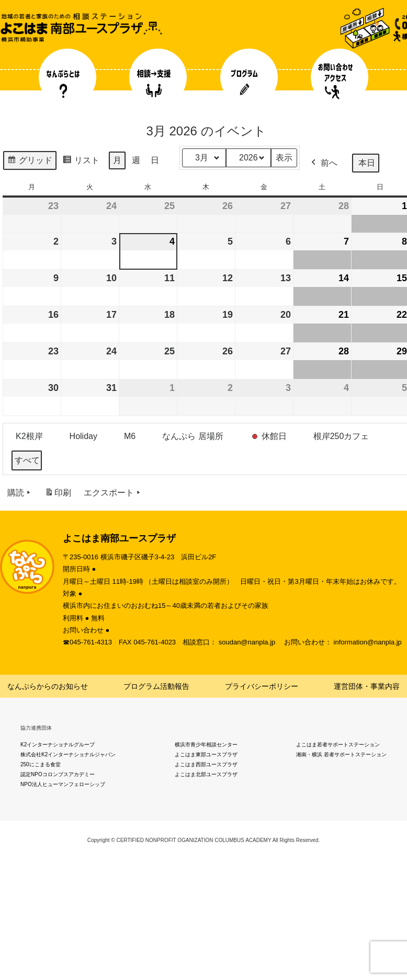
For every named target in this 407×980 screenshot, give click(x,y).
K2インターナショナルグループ (58, 745)
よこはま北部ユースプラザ (206, 774)
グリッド (30, 162)
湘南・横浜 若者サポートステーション (341, 754)
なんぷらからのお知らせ (48, 686)
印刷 (58, 495)
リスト (81, 162)
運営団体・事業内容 (367, 686)
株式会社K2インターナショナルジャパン (68, 754)
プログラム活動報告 (156, 686)
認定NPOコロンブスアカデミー (58, 774)
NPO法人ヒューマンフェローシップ (63, 784)
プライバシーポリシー (262, 686)
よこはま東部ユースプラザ (206, 754)
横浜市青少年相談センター (206, 745)
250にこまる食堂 (41, 764)
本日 (367, 163)
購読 (20, 493)
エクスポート (113, 493)
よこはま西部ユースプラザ (206, 764)
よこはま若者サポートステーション (338, 745)
